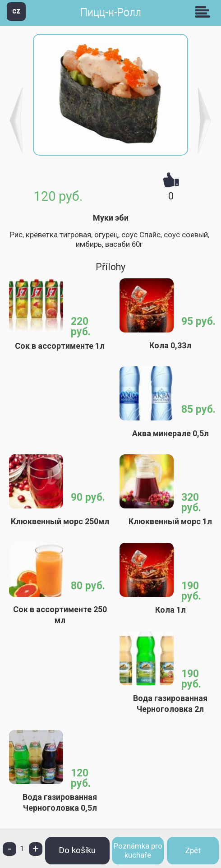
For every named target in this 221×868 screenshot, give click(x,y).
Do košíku (77, 850)
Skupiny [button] (205, 12)
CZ (16, 11)
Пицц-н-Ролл (111, 12)
